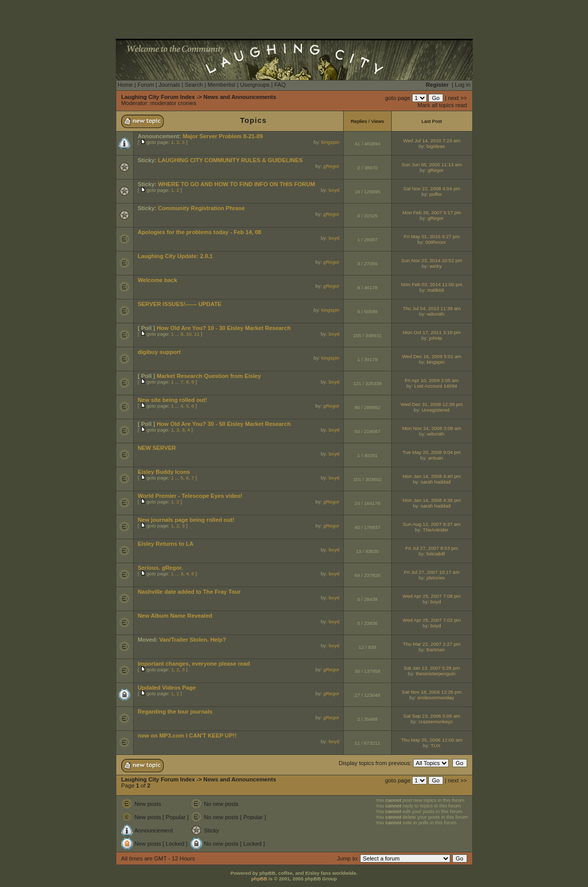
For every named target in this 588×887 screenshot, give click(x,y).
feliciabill (436, 554)
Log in (463, 85)
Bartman (436, 650)
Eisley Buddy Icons (164, 472)
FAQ (280, 85)
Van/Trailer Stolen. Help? (193, 640)
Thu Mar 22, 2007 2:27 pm (432, 644)
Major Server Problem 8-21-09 (223, 136)
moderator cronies (173, 103)
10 (189, 334)
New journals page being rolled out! (186, 520)
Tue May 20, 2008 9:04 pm (431, 452)
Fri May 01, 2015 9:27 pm (432, 236)
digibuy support (159, 352)
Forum (145, 85)
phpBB (259, 879)
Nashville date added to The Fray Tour (189, 592)
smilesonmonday (436, 698)
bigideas (436, 146)
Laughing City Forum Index (158, 97)
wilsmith (436, 314)
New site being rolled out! (172, 400)
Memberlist (222, 85)
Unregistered (436, 410)
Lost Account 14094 (436, 386)
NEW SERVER (157, 448)
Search (194, 85)
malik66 (436, 290)
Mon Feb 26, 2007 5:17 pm (432, 212)
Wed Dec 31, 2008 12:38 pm (432, 404)
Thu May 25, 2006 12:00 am (432, 740)
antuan (436, 458)
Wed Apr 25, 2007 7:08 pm (432, 596)
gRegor (331, 166)
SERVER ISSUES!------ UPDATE (180, 304)
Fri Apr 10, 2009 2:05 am (432, 380)
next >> (457, 98)
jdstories (436, 578)
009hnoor (436, 242)
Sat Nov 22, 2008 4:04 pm (432, 188)
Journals (169, 85)
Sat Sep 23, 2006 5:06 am (432, 716)
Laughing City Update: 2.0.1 (175, 256)
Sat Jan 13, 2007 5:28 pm (432, 668)
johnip (436, 338)
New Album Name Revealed (175, 616)
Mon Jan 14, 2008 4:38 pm (431, 500)
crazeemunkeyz (436, 721)
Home (125, 85)
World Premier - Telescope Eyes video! (190, 496)
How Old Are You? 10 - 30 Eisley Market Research (224, 328)
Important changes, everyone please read (194, 664)
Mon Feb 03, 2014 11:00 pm (432, 284)
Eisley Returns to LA (165, 544)
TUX (436, 745)
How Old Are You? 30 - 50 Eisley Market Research (224, 424)
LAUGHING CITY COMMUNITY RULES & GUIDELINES (231, 160)
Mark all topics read (442, 105)
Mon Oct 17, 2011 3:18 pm (432, 332)
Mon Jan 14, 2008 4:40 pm (431, 476)
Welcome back (158, 280)
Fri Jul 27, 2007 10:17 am (432, 572)
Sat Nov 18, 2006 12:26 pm (432, 692)
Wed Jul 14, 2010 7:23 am (432, 141)
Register (437, 85)
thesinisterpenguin (436, 674)
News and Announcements (240, 97)
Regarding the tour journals (175, 712)
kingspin (330, 142)
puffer (436, 194)
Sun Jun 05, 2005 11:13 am (432, 164)
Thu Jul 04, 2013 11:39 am (431, 308)
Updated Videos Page (167, 688)
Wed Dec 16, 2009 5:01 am (432, 356)
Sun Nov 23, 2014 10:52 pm (432, 260)
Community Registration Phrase (201, 208)
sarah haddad (436, 482)
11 (197, 334)
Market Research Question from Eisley (209, 376)
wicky (436, 266)
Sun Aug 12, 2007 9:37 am (432, 524)
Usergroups (255, 85)
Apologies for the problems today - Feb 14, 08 (199, 232)
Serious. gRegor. (160, 568)
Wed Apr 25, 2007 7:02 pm (432, 620)
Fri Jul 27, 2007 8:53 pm (432, 548)
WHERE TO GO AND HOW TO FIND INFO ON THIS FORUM (237, 184)
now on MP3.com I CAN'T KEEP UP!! (187, 736)
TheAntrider (436, 530)
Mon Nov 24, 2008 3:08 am (432, 428)
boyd (334, 190)
